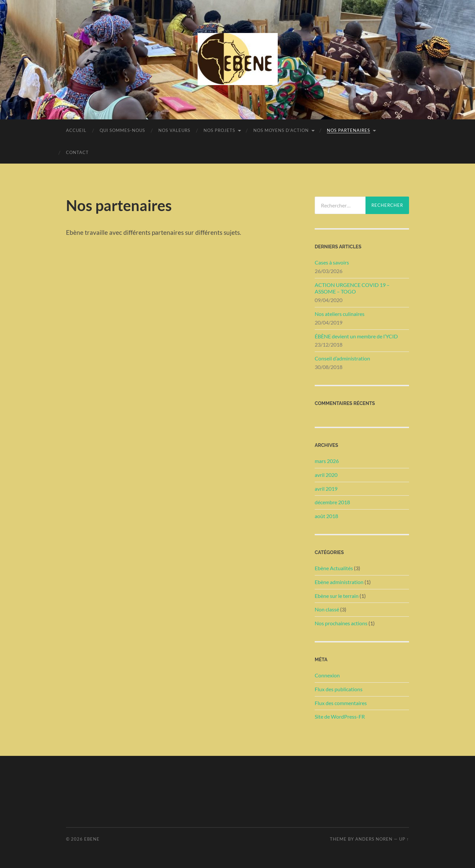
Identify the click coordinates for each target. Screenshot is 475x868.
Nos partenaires (348, 130)
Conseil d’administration (342, 358)
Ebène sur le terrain (337, 596)
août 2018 (326, 516)
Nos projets (219, 130)
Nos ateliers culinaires (340, 314)
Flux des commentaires (341, 703)
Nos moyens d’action (281, 130)
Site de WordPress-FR (340, 716)
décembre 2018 (332, 502)
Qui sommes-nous (122, 130)
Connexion (327, 675)
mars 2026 (327, 461)
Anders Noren (374, 839)
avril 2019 (326, 489)
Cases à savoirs (332, 262)
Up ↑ (404, 839)
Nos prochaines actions (341, 623)
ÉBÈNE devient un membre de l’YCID (356, 336)
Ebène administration (339, 582)
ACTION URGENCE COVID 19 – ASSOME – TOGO (352, 288)
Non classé (327, 609)
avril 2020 (326, 475)
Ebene (92, 839)
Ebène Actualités (334, 568)
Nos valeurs (174, 130)
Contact (77, 152)
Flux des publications (339, 689)
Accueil (76, 130)
